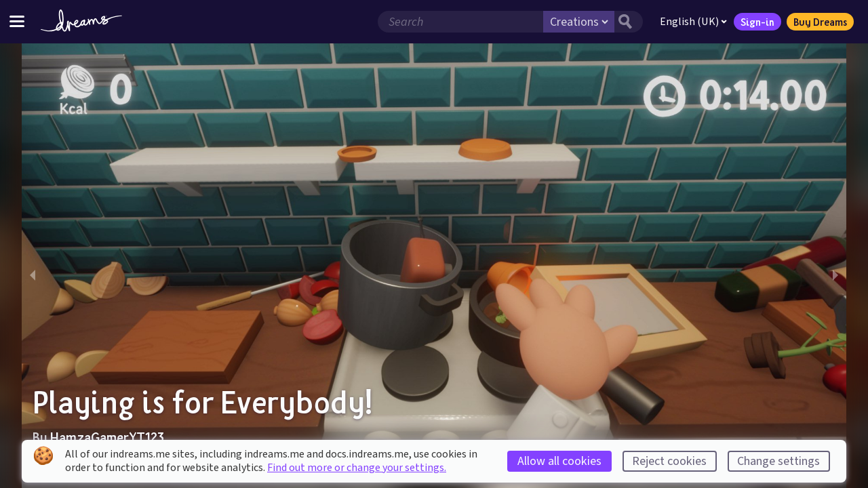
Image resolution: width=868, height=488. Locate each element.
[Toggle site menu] (17, 21)
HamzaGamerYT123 (107, 437)
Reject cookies (669, 461)
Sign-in (757, 22)
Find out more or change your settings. (357, 468)
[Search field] (460, 22)
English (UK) (693, 22)
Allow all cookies (559, 461)
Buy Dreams (820, 22)
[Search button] (629, 22)
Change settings (778, 461)
